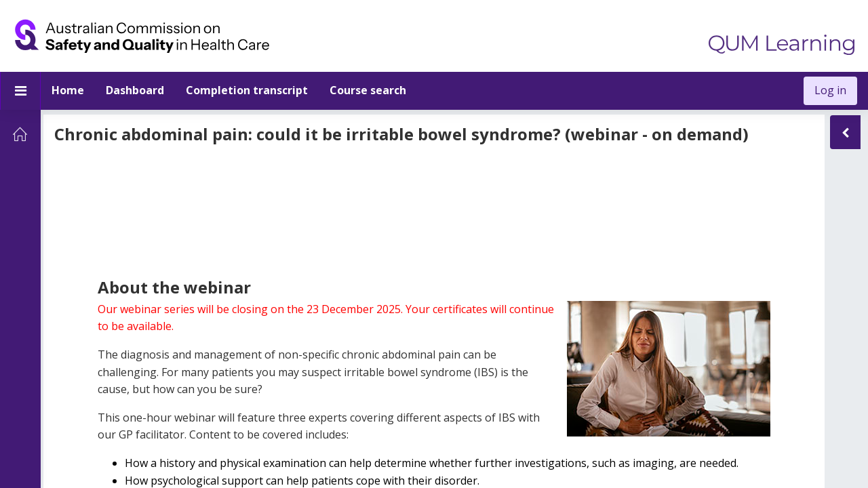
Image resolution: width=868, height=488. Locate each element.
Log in (830, 90)
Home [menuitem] (68, 90)
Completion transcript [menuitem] (247, 90)
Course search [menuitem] (368, 90)
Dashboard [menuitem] (135, 90)
